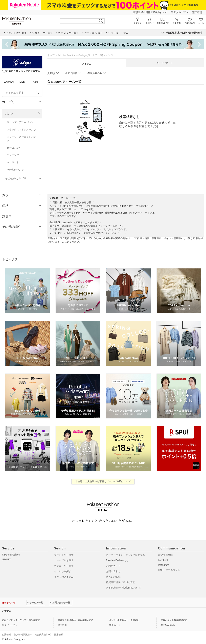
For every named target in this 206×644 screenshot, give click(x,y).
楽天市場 (197, 12)
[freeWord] (22, 93)
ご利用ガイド (113, 566)
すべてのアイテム (64, 577)
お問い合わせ (113, 571)
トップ (51, 55)
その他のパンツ (15, 170)
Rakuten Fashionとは (117, 560)
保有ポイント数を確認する (174, 620)
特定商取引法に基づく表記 (121, 582)
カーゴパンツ (14, 148)
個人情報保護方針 (23, 635)
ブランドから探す (64, 555)
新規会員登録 (165, 555)
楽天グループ (178, 12)
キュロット (13, 162)
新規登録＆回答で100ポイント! (150, 12)
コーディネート (165, 63)
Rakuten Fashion (67, 55)
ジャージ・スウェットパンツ (21, 139)
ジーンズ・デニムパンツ (20, 122)
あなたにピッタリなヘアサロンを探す (21, 620)
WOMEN (9, 82)
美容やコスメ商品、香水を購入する (76, 620)
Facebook (163, 560)
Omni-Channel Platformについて (123, 588)
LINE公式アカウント (169, 570)
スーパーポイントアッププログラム (125, 555)
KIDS (36, 82)
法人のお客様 (113, 577)
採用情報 (59, 635)
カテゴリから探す (64, 566)
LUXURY (6, 560)
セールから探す (63, 571)
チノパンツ (13, 155)
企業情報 (6, 635)
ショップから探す (64, 560)
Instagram (164, 565)
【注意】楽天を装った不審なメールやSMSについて (103, 481)
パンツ (9, 114)
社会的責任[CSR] (43, 635)
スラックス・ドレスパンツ (21, 130)
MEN (22, 82)
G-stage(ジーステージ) (91, 55)
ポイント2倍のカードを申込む (124, 620)
